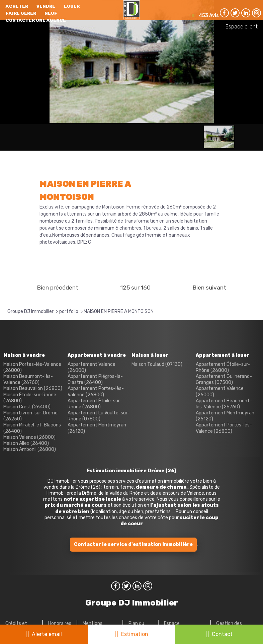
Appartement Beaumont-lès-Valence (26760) (224, 404)
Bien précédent (58, 288)
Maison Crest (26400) (27, 407)
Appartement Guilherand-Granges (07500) (224, 379)
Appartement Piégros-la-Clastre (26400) (95, 379)
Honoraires (60, 623)
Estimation (135, 634)
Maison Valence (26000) (29, 437)
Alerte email (47, 634)
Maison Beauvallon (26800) (33, 388)
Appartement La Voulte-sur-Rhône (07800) (99, 416)
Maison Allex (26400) (26, 443)
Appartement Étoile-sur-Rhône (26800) (95, 404)
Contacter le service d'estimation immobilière (133, 544)
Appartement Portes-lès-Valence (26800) (96, 391)
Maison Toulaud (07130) (157, 364)
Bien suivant (209, 288)
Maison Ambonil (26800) (30, 449)
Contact (222, 634)
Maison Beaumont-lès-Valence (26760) (28, 379)
